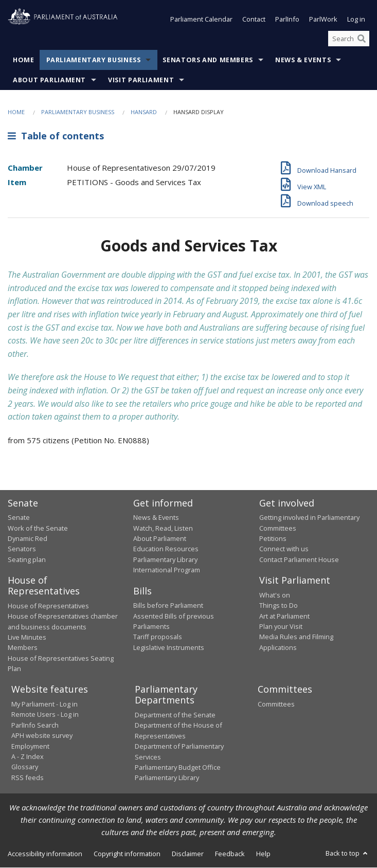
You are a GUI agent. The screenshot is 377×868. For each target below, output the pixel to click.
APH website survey (42, 736)
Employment (30, 746)
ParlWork (323, 20)
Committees (276, 704)
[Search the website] (349, 39)
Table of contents (56, 136)
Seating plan (27, 559)
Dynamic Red (28, 539)
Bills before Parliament (168, 606)
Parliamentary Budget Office (178, 767)
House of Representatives (48, 606)
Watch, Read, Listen (163, 528)
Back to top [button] (347, 853)
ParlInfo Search (35, 725)
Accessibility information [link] (45, 854)
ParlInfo (287, 20)
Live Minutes (27, 637)
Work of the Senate (38, 528)
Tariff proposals (158, 637)
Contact (254, 20)
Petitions (273, 539)
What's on (275, 595)
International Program (167, 570)
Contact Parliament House (299, 559)
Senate (19, 518)
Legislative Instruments (169, 647)
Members (23, 648)
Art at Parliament (284, 616)
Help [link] (263, 854)
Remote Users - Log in (45, 715)
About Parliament (49, 80)
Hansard (144, 112)
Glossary (25, 767)
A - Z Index (28, 756)
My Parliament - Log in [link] (44, 704)
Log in (356, 20)
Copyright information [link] (127, 854)
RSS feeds (28, 777)
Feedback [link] (230, 854)
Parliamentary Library (165, 559)
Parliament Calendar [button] (201, 20)
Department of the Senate (175, 715)
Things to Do (279, 606)
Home (24, 60)
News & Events (303, 60)
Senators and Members (208, 60)
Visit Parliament (141, 80)
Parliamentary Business (94, 60)
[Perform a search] (362, 39)
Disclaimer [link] (188, 854)
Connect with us (284, 549)
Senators (22, 549)
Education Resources (166, 549)
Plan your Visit (281, 626)
